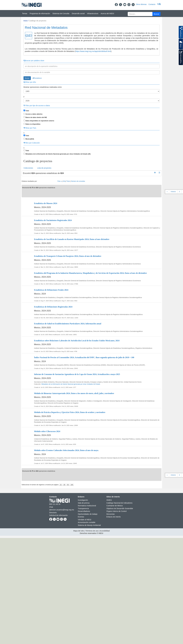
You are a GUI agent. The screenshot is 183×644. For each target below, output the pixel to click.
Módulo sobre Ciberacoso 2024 (47, 431)
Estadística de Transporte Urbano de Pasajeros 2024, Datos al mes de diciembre (68, 256)
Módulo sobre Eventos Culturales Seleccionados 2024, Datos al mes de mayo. (66, 450)
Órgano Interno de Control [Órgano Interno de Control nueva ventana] (116, 511)
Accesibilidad (105, 531)
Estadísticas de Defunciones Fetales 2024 (51, 290)
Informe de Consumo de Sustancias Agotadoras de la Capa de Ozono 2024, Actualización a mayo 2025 (77, 374)
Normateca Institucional (87, 506)
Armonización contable (87, 522)
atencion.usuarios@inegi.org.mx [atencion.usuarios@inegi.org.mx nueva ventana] (62, 510)
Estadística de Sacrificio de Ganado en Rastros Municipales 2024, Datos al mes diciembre (72, 239)
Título (68, 181)
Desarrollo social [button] (78, 14)
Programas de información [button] (40, 14)
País (60, 181)
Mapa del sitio (79, 531)
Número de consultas (78, 181)
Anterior (173, 192)
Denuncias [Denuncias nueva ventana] (110, 514)
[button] (156, 14)
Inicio (26, 21)
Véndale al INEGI (85, 520)
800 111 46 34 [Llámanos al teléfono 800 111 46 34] (55, 504)
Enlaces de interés (114, 517)
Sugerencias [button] (181, 57)
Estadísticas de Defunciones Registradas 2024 (53, 307)
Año (64, 181)
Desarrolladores (84, 511)
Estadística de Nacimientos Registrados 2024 (53, 220)
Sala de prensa (84, 503)
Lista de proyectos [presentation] (44, 168)
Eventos (81, 517)
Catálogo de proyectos (38, 21)
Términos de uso (92, 531)
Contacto (152, 4)
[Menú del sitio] (91, 14)
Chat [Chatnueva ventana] (51, 507)
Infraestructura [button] (93, 14)
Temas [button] (25, 14)
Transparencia (83, 508)
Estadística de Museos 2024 (46, 203)
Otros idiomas (141, 4)
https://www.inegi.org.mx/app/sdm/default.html (93, 51)
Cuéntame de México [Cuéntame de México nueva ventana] (115, 506)
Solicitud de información (58, 515)
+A (159, 4)
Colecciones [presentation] (28, 168)
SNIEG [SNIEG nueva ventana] (109, 500)
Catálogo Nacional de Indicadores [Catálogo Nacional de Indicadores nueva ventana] (119, 503)
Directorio (53, 513)
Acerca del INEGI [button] (107, 14)
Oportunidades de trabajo (88, 514)
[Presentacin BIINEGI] (92, 40)
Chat (181, 44)
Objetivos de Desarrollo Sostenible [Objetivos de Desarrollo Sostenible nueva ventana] (120, 508)
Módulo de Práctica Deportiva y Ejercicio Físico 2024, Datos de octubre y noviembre (70, 412)
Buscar (27, 78)
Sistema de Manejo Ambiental (89, 525)
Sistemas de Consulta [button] (61, 14)
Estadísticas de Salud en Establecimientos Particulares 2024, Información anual (68, 324)
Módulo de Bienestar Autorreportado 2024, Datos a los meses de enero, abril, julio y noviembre (74, 393)
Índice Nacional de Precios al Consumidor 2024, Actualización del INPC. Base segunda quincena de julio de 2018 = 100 (84, 357)
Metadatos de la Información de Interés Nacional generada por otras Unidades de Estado (71, 384)
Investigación (83, 500)
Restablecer (37, 78)
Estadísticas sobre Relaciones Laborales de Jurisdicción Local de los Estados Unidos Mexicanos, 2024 (77, 341)
